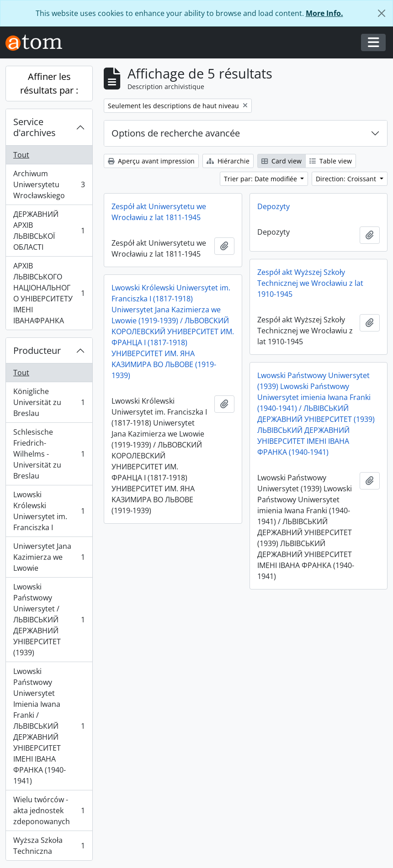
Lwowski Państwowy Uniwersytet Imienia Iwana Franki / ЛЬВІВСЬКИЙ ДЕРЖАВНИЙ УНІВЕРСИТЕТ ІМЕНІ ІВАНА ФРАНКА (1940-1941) (49, 726)
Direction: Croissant (347, 179)
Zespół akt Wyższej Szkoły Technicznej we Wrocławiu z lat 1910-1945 (310, 283)
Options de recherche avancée (176, 133)
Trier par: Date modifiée (261, 179)
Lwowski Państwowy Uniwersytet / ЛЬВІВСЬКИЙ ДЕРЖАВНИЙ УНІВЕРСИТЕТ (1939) (49, 620)
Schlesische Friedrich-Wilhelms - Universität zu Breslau (49, 454)
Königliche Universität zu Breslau (49, 402)
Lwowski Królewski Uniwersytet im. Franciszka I (49, 511)
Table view (331, 161)
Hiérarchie (228, 161)
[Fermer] (382, 13)
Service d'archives (35, 127)
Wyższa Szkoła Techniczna (49, 846)
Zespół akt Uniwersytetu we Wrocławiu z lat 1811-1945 (159, 212)
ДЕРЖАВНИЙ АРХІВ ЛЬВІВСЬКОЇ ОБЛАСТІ (49, 231)
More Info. (324, 13)
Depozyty (274, 206)
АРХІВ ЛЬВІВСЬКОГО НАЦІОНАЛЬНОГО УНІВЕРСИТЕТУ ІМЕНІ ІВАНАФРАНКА (49, 293)
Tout (21, 155)
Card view (281, 161)
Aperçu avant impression (151, 161)
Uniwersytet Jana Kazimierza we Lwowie (49, 557)
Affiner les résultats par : (49, 83)
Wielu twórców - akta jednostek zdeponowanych (49, 810)
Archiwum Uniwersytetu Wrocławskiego (49, 184)
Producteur (37, 350)
